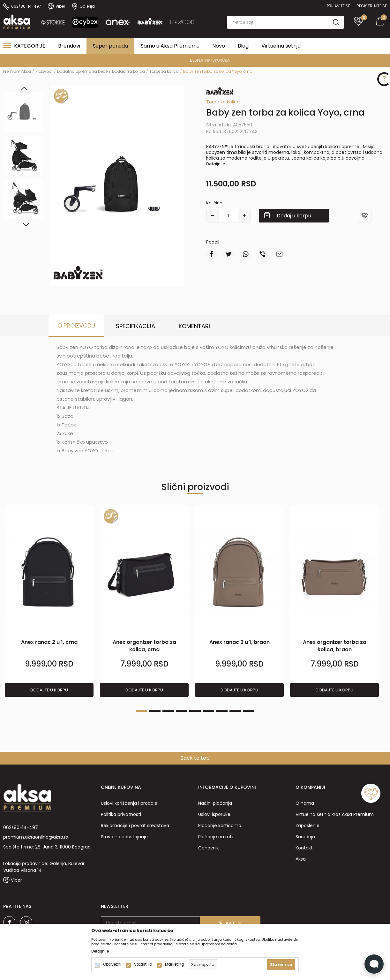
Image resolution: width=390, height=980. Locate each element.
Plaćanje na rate (216, 837)
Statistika (143, 964)
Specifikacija (135, 326)
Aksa (301, 859)
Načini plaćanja (215, 803)
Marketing (175, 964)
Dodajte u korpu (49, 690)
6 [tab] (208, 711)
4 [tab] (182, 711)
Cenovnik (209, 848)
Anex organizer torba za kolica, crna (144, 646)
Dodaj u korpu (294, 216)
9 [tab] (249, 711)
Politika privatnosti (121, 814)
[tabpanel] (49, 601)
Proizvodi (44, 71)
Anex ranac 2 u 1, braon (240, 642)
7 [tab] (222, 711)
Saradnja (305, 837)
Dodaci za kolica (128, 71)
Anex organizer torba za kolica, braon (335, 646)
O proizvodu (76, 325)
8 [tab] (235, 711)
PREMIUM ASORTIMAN (195, 60)
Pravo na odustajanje (124, 837)
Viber (16, 880)
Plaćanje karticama (220, 825)
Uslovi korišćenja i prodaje (129, 803)
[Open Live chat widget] (374, 964)
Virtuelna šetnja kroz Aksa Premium (335, 814)
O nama (305, 803)
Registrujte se (372, 6)
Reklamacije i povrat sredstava (135, 825)
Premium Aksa (17, 71)
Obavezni (112, 964)
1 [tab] (141, 711)
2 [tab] (155, 711)
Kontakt (304, 848)
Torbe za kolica (164, 71)
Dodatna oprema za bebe (82, 71)
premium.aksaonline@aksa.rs (36, 837)
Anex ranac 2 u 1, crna (49, 642)
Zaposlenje (307, 825)
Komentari (194, 326)
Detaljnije (216, 164)
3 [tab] (168, 711)
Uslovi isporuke (214, 814)
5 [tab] (195, 711)
